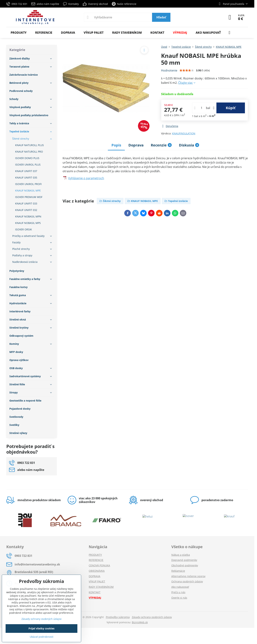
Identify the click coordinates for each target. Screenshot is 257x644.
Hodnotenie (169, 70)
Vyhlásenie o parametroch (86, 178)
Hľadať (161, 17)
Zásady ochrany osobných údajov (152, 617)
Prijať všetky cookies (41, 628)
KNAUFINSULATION (184, 133)
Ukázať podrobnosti (42, 637)
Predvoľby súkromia (118, 617)
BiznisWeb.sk (140, 622)
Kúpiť (231, 108)
